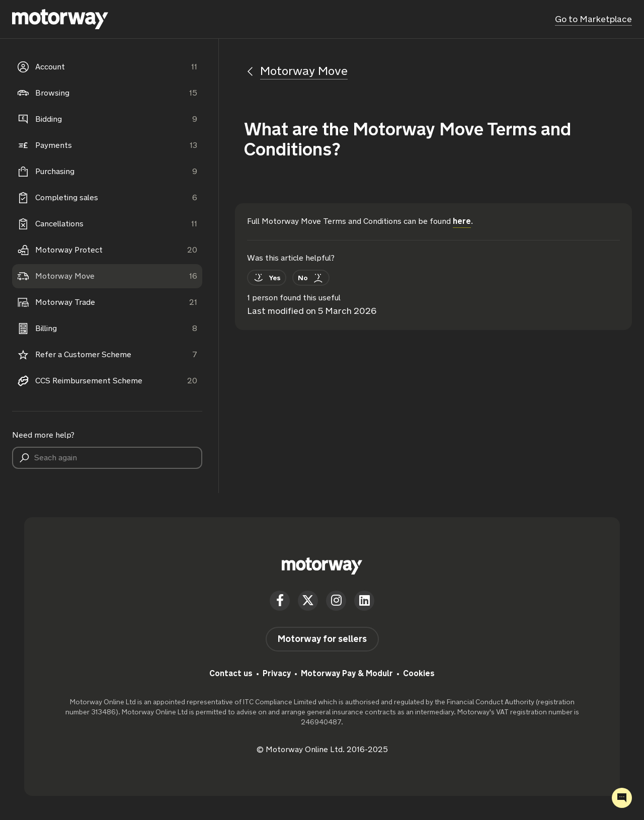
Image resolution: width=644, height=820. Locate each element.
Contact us (231, 673)
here (462, 221)
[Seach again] (107, 458)
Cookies (419, 673)
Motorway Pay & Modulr (347, 673)
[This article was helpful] (267, 278)
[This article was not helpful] (311, 278)
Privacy (277, 673)
